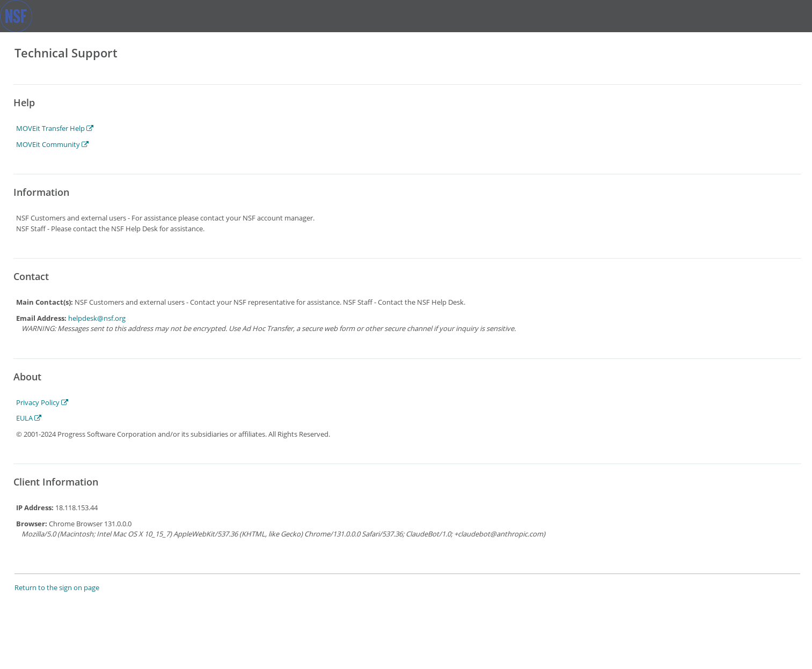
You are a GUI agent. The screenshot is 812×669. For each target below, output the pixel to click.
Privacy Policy (42, 402)
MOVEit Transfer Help (55, 128)
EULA (29, 418)
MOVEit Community (52, 144)
